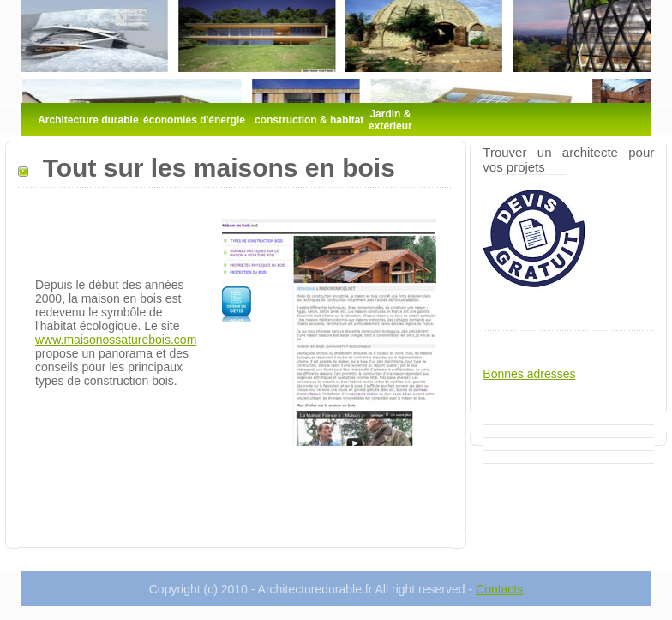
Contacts (499, 589)
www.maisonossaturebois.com (116, 340)
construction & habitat (309, 120)
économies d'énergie (194, 120)
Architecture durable (88, 120)
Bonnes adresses (529, 374)
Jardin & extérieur (390, 120)
